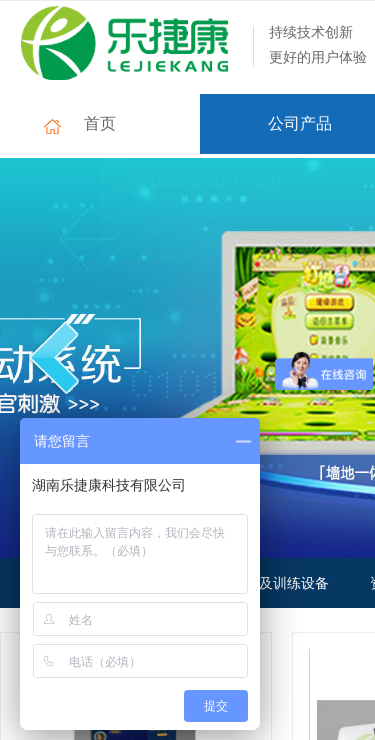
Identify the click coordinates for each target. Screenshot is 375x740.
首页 (100, 123)
